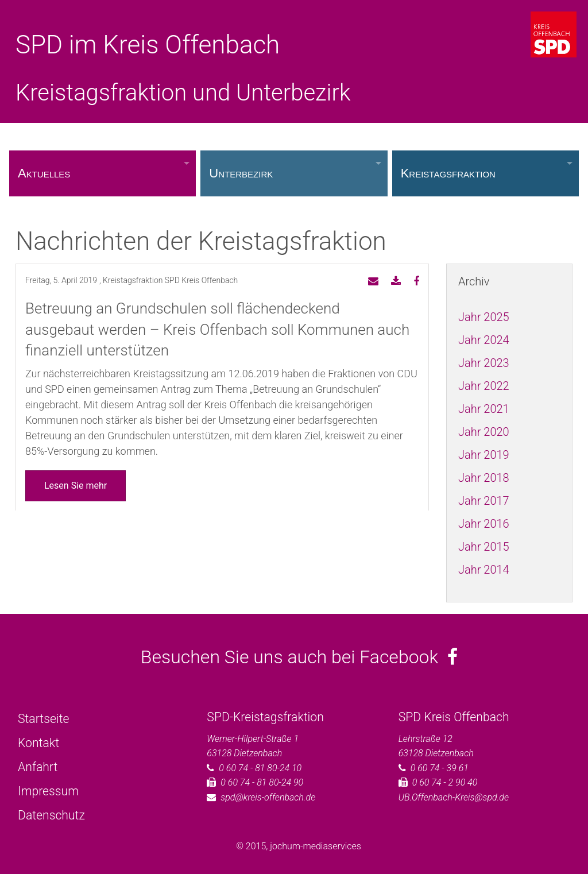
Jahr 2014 (484, 570)
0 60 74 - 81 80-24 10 (260, 768)
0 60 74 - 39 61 (440, 768)
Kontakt (38, 743)
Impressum (48, 791)
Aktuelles (44, 173)
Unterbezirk (241, 173)
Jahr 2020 (484, 432)
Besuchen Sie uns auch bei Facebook (299, 657)
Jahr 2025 (484, 317)
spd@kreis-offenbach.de (268, 797)
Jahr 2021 (484, 409)
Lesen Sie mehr (76, 486)
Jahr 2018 (484, 478)
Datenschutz (51, 815)
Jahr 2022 (484, 386)
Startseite (43, 719)
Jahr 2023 (484, 363)
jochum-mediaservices (316, 846)
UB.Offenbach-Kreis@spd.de (454, 797)
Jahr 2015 (484, 547)
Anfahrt (38, 767)
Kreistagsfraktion (448, 173)
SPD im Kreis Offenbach (148, 45)
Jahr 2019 (484, 455)
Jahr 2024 (484, 340)
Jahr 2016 (484, 524)
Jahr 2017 (484, 501)
